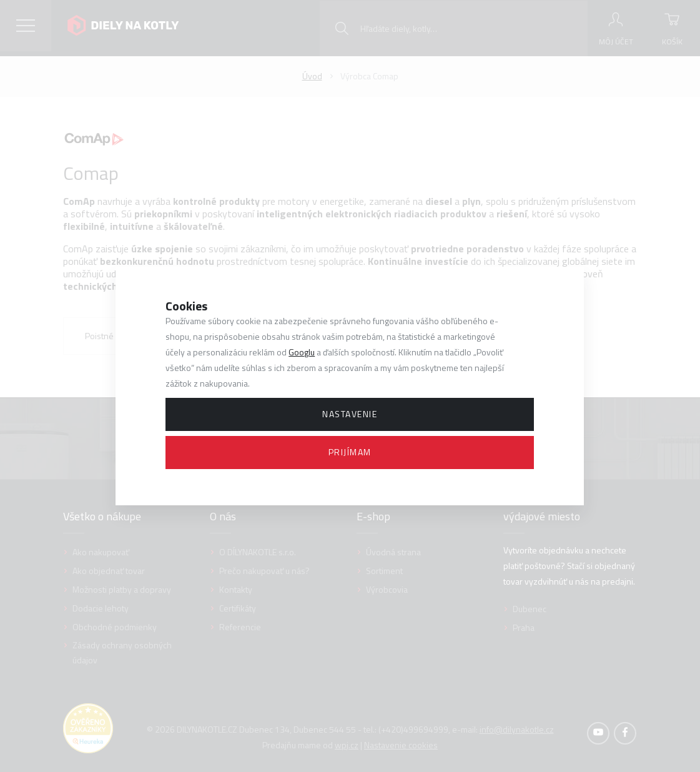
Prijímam (350, 452)
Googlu (302, 352)
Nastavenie (350, 414)
